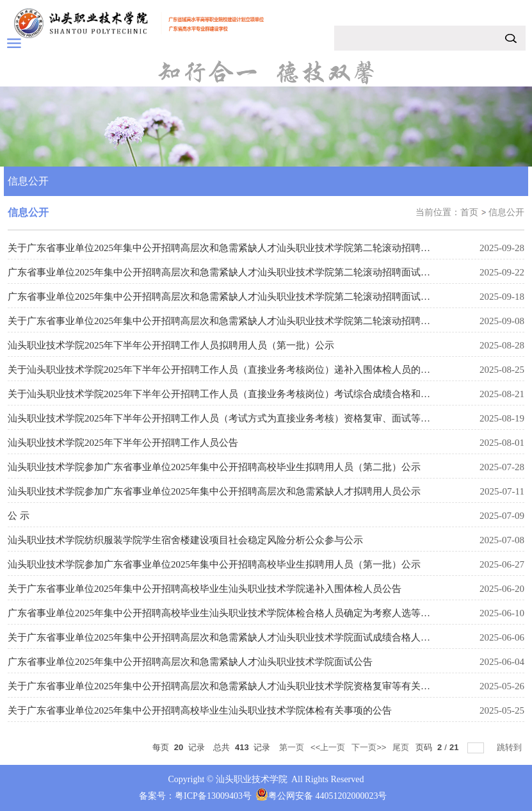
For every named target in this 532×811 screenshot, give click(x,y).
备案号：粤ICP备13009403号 (195, 796)
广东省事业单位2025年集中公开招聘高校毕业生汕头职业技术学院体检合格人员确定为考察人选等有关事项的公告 (248, 613)
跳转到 (511, 747)
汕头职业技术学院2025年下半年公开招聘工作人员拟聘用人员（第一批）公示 (171, 345)
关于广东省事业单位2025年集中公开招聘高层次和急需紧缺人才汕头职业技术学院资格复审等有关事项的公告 (238, 686)
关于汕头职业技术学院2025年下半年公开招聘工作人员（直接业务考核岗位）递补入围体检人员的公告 (224, 370)
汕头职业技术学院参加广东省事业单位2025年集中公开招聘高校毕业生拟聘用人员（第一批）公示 (214, 564)
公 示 (19, 516)
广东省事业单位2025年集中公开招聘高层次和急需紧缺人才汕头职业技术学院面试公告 (190, 662)
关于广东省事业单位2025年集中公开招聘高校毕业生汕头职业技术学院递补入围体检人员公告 (205, 589)
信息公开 (506, 212)
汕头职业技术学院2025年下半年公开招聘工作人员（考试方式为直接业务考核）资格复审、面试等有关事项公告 (243, 418)
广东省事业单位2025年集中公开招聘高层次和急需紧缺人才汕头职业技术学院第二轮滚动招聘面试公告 (224, 297)
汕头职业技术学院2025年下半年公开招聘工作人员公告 (123, 443)
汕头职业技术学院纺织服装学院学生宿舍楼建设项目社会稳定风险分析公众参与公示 (185, 540)
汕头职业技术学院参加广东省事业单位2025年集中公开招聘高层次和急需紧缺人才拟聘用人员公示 (214, 491)
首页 (469, 212)
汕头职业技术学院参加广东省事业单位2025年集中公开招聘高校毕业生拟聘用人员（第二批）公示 (214, 467)
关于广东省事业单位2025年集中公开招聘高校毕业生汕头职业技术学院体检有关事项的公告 (200, 710)
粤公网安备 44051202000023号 (328, 796)
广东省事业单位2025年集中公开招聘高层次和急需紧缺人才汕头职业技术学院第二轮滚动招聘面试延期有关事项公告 (253, 272)
